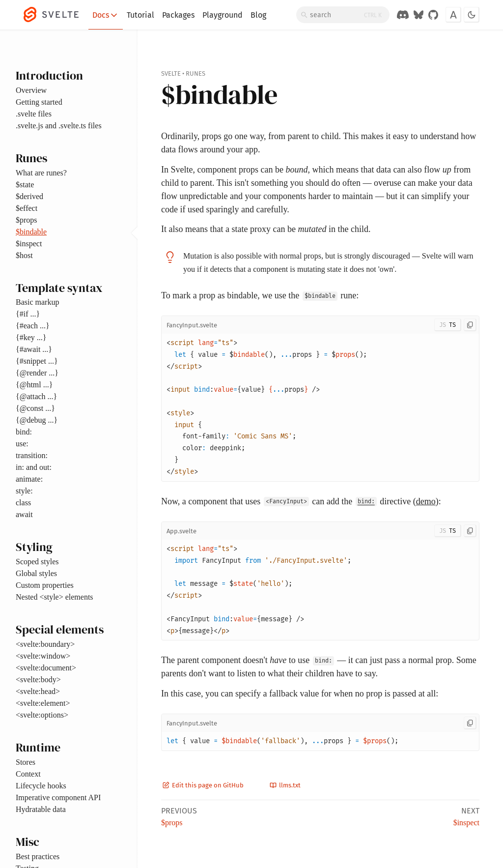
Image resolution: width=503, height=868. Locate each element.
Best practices (38, 856)
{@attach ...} (36, 396)
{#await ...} (34, 349)
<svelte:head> (38, 691)
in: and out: (34, 467)
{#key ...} (31, 337)
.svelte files (34, 114)
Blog (258, 15)
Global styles (36, 573)
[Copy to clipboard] (470, 325)
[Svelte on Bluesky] (419, 15)
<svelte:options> (42, 715)
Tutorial (140, 15)
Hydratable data (41, 809)
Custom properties (45, 585)
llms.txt (285, 785)
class (23, 503)
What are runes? (41, 173)
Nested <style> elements (55, 597)
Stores (26, 762)
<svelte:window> (43, 656)
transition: (32, 455)
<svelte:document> (46, 668)
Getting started (39, 102)
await (24, 514)
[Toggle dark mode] (472, 15)
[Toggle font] (453, 15)
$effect (27, 208)
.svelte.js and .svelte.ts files (59, 126)
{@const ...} (35, 408)
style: (24, 491)
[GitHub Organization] (433, 15)
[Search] (343, 15)
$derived (29, 196)
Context (28, 774)
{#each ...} (33, 326)
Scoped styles (37, 562)
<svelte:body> (38, 680)
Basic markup (37, 302)
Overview (31, 90)
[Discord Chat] (403, 15)
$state (25, 185)
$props (27, 220)
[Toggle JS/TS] (448, 325)
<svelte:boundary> (45, 644)
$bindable (31, 232)
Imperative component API (58, 797)
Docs (106, 15)
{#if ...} (28, 314)
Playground (223, 15)
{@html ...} (34, 385)
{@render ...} (37, 373)
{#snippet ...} (37, 361)
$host (24, 255)
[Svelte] (56, 15)
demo (426, 501)
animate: (29, 479)
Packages (178, 15)
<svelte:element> (43, 703)
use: (22, 444)
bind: (24, 432)
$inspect (29, 244)
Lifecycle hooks (41, 786)
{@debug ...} (37, 420)
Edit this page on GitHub (203, 785)
